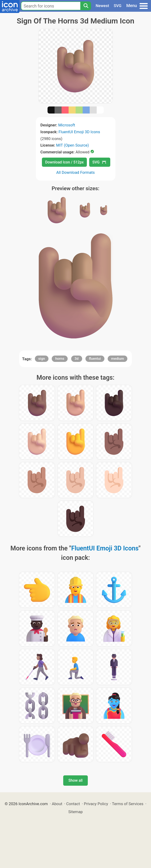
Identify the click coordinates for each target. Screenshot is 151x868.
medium (118, 359)
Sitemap (76, 812)
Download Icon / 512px (64, 162)
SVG (118, 6)
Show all (75, 780)
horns (60, 359)
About (57, 804)
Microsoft (67, 125)
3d (77, 359)
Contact (73, 804)
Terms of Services (128, 804)
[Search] (86, 6)
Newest (102, 6)
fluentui (95, 359)
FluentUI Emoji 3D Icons (79, 132)
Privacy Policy (96, 804)
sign (42, 359)
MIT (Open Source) (73, 145)
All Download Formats (75, 172)
